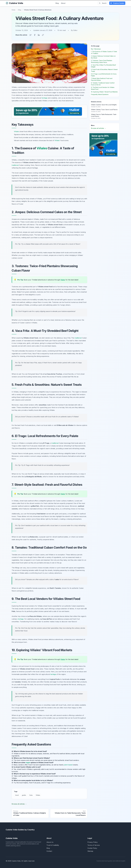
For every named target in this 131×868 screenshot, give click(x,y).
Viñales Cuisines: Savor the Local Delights (104, 105)
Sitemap (90, 851)
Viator (63, 280)
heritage (44, 98)
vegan (28, 763)
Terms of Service (94, 845)
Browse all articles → (19, 804)
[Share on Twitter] (31, 35)
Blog (57, 3)
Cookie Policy (92, 848)
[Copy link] (43, 35)
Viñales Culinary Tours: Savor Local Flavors (104, 110)
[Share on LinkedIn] (39, 35)
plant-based (68, 765)
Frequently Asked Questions (100, 94)
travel (17, 795)
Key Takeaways (96, 49)
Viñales (16, 132)
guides (24, 795)
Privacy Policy (93, 842)
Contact (49, 851)
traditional (15, 165)
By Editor (74, 30)
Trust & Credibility (53, 845)
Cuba (31, 795)
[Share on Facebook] (35, 35)
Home (14, 10)
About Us (50, 842)
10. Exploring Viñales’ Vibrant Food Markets (104, 92)
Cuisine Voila (14, 3)
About (63, 3)
